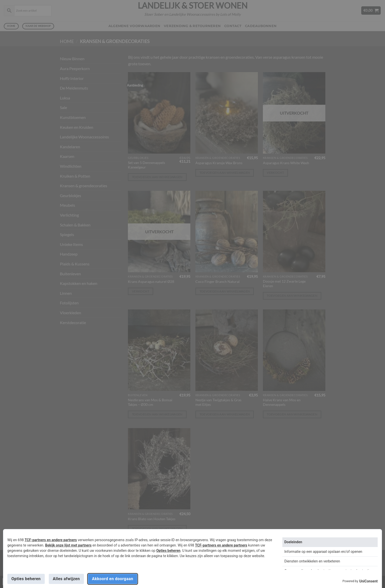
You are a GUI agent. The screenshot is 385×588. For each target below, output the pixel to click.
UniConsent (368, 581)
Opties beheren (168, 551)
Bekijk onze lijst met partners (68, 545)
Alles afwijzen (66, 579)
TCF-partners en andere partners (51, 540)
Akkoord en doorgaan (113, 579)
